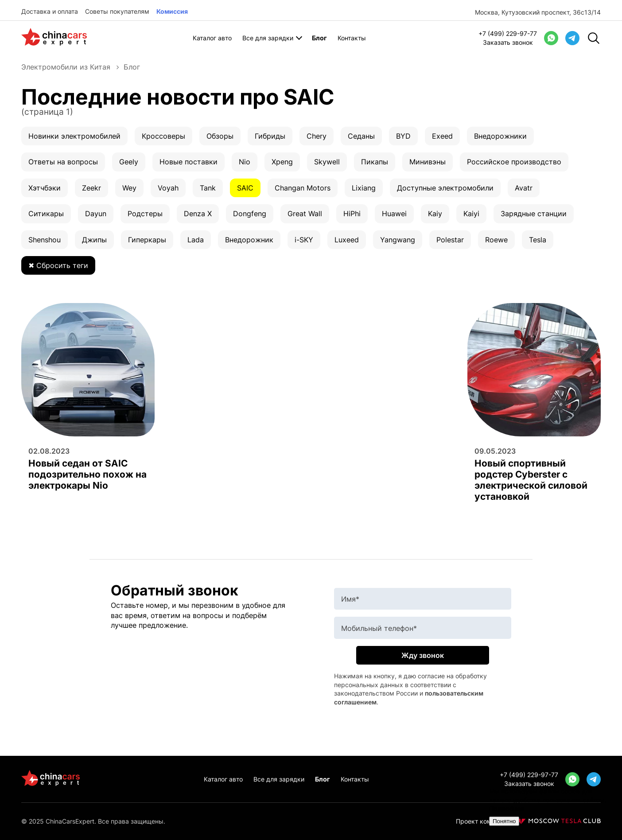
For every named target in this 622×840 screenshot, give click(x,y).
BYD (403, 136)
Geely (129, 162)
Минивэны (428, 162)
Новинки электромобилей (74, 136)
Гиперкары (147, 240)
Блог (319, 38)
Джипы (94, 240)
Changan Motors (303, 188)
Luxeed (347, 240)
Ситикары (46, 214)
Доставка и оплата (50, 11)
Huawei (394, 214)
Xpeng (282, 162)
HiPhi (352, 214)
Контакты (352, 38)
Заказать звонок (508, 42)
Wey (129, 188)
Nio (245, 162)
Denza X (198, 214)
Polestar (450, 240)
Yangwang (398, 240)
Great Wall (305, 214)
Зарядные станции (534, 214)
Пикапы (375, 162)
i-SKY (304, 240)
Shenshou (45, 240)
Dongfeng (250, 214)
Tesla (538, 240)
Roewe (496, 240)
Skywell (327, 162)
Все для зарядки (268, 38)
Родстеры (145, 214)
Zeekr (91, 188)
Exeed (442, 136)
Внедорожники (500, 136)
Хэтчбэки (45, 188)
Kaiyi (471, 214)
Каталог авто (212, 38)
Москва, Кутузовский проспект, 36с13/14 (538, 12)
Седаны (361, 136)
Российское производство (514, 162)
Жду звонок (423, 655)
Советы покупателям (117, 11)
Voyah (168, 188)
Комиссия (172, 11)
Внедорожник (249, 240)
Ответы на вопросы (63, 162)
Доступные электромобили (445, 188)
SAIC (245, 188)
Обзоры (220, 136)
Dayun (96, 214)
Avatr (524, 188)
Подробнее (507, 808)
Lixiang (364, 188)
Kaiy (435, 214)
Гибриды (270, 136)
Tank (208, 188)
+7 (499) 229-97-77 (508, 33)
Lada (196, 240)
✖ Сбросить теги (58, 265)
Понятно (504, 821)
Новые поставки (189, 162)
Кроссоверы (163, 136)
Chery (317, 136)
